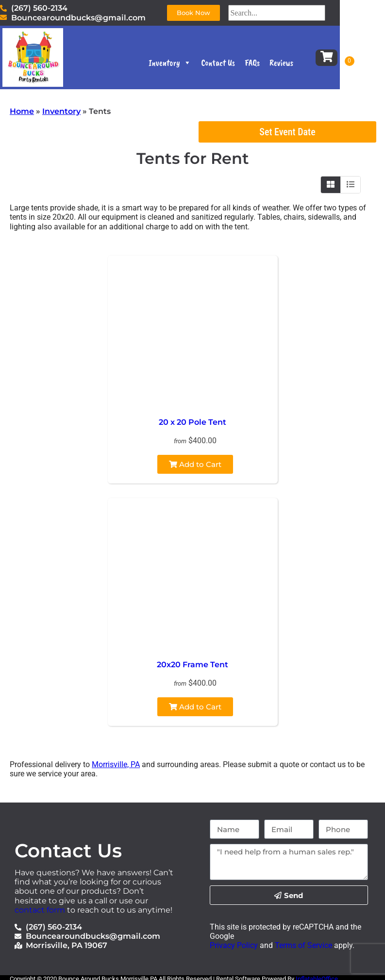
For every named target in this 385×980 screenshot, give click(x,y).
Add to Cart (195, 464)
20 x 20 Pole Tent (192, 422)
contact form (40, 910)
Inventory (192, 65)
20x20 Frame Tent (192, 665)
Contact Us (240, 65)
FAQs (274, 65)
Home (22, 111)
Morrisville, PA (116, 764)
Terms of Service (302, 945)
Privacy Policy (234, 945)
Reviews (303, 65)
